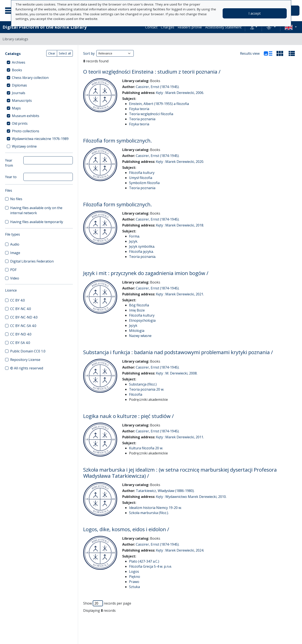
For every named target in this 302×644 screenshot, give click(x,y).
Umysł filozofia (141, 178)
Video (15, 278)
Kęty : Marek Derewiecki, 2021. (180, 294)
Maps (16, 108)
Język (133, 325)
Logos (134, 571)
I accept (255, 13)
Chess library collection (30, 78)
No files (16, 199)
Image (15, 253)
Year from (9, 163)
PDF (13, 270)
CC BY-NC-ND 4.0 (24, 317)
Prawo (134, 582)
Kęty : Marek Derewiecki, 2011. (180, 437)
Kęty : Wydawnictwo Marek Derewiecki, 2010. (191, 497)
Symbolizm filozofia (144, 183)
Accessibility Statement (223, 27)
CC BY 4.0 (18, 300)
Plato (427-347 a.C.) (144, 561)
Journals (19, 93)
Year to (11, 177)
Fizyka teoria (139, 109)
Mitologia (137, 331)
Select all (65, 53)
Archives (19, 62)
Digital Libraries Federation (32, 261)
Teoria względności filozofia (151, 114)
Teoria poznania (142, 119)
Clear (52, 53)
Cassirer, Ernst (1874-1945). (158, 87)
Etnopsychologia (142, 320)
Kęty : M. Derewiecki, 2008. (177, 373)
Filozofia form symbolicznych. (118, 140)
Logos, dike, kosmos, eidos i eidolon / (126, 529)
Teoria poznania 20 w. (147, 389)
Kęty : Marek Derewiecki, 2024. (180, 550)
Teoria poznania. (143, 257)
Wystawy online (24, 146)
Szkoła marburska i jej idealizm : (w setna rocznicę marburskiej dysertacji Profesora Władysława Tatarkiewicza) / (180, 473)
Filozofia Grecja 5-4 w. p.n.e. (150, 566)
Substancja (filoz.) (143, 384)
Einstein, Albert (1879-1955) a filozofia (159, 104)
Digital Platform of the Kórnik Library (45, 27)
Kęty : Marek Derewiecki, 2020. (180, 162)
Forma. (134, 236)
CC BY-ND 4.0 (21, 334)
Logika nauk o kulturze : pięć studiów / (129, 416)
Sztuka (134, 587)
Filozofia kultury (142, 173)
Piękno (135, 577)
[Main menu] (10, 11)
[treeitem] (39, 62)
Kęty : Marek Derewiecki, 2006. (180, 93)
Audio (15, 244)
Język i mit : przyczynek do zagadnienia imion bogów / (146, 273)
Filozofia (136, 394)
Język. (133, 241)
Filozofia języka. (141, 251)
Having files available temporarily (37, 222)
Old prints (20, 123)
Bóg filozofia (139, 305)
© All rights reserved (27, 368)
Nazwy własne (140, 336)
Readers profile (190, 27)
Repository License (25, 360)
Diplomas (19, 85)
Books (17, 70)
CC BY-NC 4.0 (21, 309)
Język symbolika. (142, 246)
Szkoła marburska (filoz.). (149, 513)
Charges (168, 27)
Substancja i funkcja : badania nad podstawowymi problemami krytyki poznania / (178, 352)
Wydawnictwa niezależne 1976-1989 (40, 139)
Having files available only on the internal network (36, 210)
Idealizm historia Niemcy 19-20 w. (155, 508)
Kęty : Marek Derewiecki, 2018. (180, 225)
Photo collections (26, 131)
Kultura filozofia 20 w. (146, 448)
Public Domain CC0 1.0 (28, 351)
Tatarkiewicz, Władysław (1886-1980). (165, 491)
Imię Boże (137, 310)
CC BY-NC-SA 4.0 (23, 326)
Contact (151, 27)
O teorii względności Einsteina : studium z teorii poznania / (152, 72)
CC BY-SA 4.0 (20, 343)
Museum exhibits (26, 116)
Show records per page (107, 603)
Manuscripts (22, 101)
